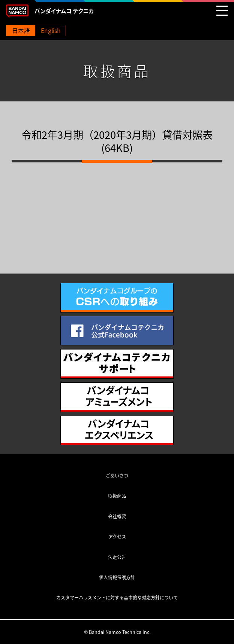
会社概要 (117, 516)
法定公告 (117, 557)
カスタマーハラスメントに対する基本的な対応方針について (117, 598)
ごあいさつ (117, 476)
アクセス (117, 537)
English (51, 30)
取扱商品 (117, 496)
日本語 (21, 30)
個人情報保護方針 (117, 577)
